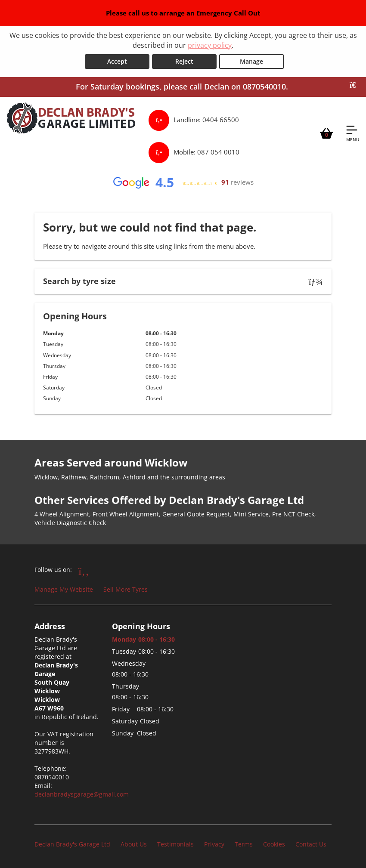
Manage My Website (64, 589)
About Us (134, 844)
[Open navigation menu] (353, 133)
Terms (244, 844)
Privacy (214, 844)
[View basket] (326, 133)
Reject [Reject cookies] (184, 61)
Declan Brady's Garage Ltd (72, 844)
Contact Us (311, 844)
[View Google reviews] (183, 182)
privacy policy (210, 45)
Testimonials (175, 844)
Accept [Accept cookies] (117, 61)
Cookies (274, 844)
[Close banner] (356, 85)
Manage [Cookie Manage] (251, 61)
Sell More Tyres (126, 589)
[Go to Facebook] (84, 571)
